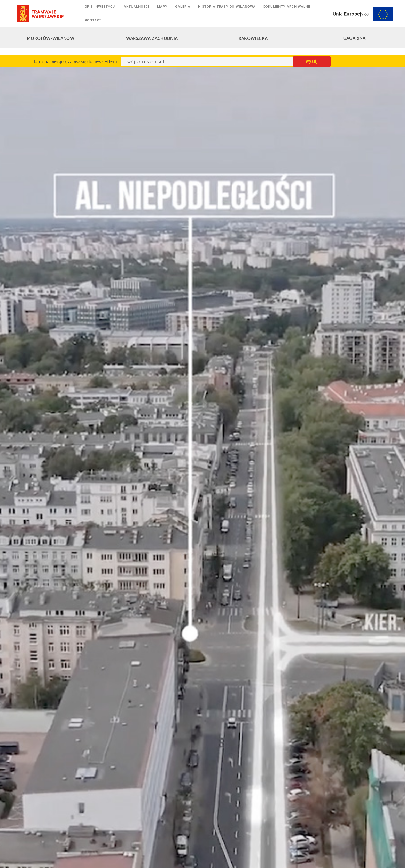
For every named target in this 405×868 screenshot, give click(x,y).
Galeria (183, 7)
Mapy (162, 7)
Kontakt (93, 20)
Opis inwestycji (100, 7)
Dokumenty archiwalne (287, 7)
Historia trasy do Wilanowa (227, 7)
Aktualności (137, 7)
